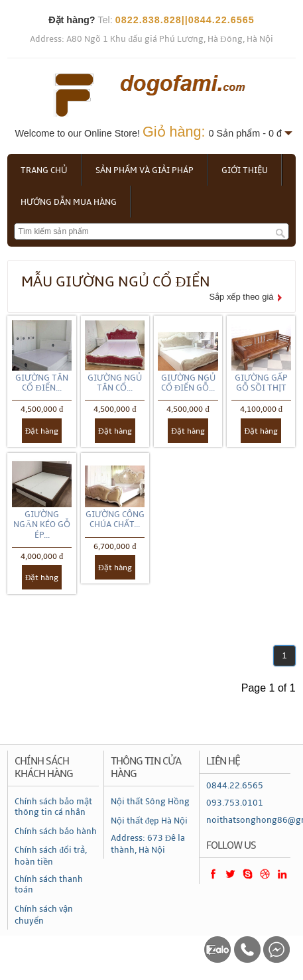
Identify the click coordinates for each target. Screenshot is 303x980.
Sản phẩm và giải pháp (145, 170)
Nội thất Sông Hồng (150, 802)
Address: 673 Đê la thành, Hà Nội (148, 844)
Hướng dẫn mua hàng (69, 202)
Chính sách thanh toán (49, 885)
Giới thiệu (245, 170)
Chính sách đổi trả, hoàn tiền (51, 856)
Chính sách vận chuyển (44, 915)
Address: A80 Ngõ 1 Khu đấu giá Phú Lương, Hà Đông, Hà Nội (151, 39)
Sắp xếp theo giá (241, 297)
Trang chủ (44, 170)
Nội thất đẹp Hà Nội (150, 821)
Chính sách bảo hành (56, 831)
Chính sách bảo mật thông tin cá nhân (53, 807)
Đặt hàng (42, 431)
